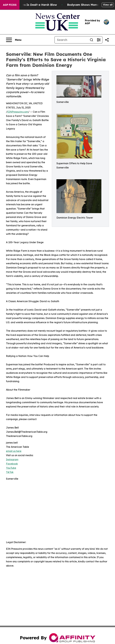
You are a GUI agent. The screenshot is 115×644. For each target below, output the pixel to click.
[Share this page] (107, 40)
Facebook (12, 464)
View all (108, 5)
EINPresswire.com (18, 112)
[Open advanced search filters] (99, 40)
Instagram (12, 459)
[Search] (71, 40)
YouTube (11, 468)
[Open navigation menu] (14, 40)
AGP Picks (10, 5)
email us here (14, 451)
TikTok (10, 472)
